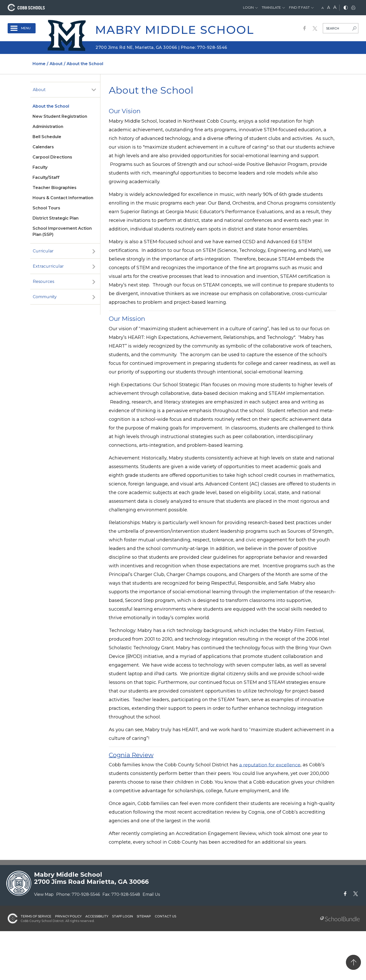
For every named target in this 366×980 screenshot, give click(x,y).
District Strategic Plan (56, 218)
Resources (43, 282)
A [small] (323, 8)
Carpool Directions (52, 157)
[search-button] (354, 29)
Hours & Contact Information (63, 198)
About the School (51, 106)
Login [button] (248, 7)
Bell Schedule (47, 137)
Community (45, 297)
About (39, 90)
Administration (48, 127)
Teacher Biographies (55, 188)
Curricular (43, 251)
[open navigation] (22, 28)
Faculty (40, 167)
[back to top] (353, 962)
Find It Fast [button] (299, 7)
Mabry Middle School (174, 30)
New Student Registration (60, 116)
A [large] (335, 7)
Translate (271, 7)
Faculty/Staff (46, 177)
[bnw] (346, 8)
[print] (353, 8)
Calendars (43, 147)
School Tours (46, 208)
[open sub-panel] (94, 90)
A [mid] (329, 8)
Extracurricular (48, 266)
